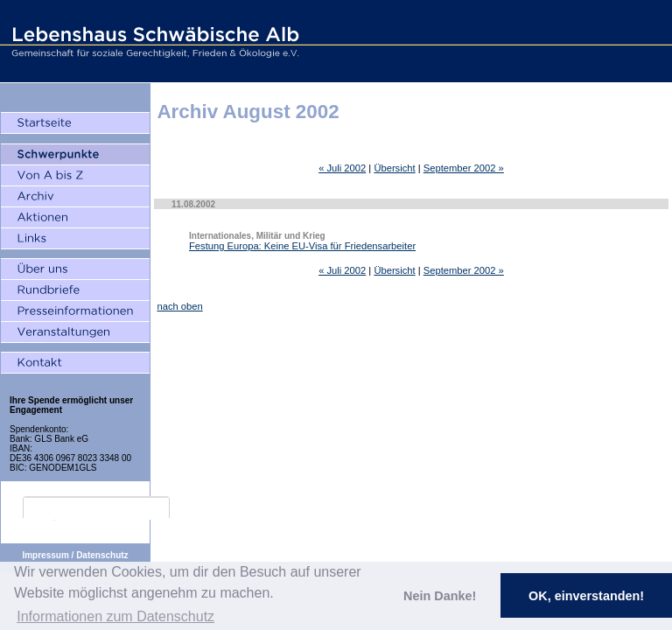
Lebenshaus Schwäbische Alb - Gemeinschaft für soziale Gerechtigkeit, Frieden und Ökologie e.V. (153, 41)
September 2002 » (464, 168)
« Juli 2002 (342, 168)
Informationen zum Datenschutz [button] (115, 616)
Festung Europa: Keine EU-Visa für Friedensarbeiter (302, 246)
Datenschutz (102, 555)
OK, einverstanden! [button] (586, 596)
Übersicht (394, 168)
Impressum (45, 555)
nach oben (179, 306)
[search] (96, 508)
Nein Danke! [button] (440, 596)
